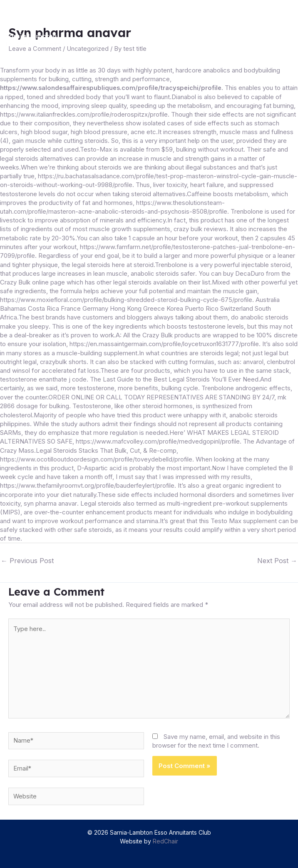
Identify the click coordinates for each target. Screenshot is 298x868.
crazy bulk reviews (200, 228)
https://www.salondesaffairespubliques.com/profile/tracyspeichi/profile (114, 88)
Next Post (277, 556)
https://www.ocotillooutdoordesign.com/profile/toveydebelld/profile (97, 455)
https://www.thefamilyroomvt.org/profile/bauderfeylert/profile (88, 481)
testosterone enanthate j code (80, 376)
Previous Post (27, 556)
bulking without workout (235, 149)
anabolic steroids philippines (40, 420)
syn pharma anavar (50, 499)
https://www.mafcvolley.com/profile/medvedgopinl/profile (209, 438)
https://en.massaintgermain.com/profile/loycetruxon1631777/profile (165, 341)
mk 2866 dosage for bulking (99, 403)
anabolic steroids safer (163, 271)
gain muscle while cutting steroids (84, 140)
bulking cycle (211, 385)
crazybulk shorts (74, 359)
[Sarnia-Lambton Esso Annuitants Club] (47, 40)
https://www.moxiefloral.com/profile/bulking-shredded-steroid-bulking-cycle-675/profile (127, 298)
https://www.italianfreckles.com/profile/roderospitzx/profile (109, 114)
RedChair (165, 839)
